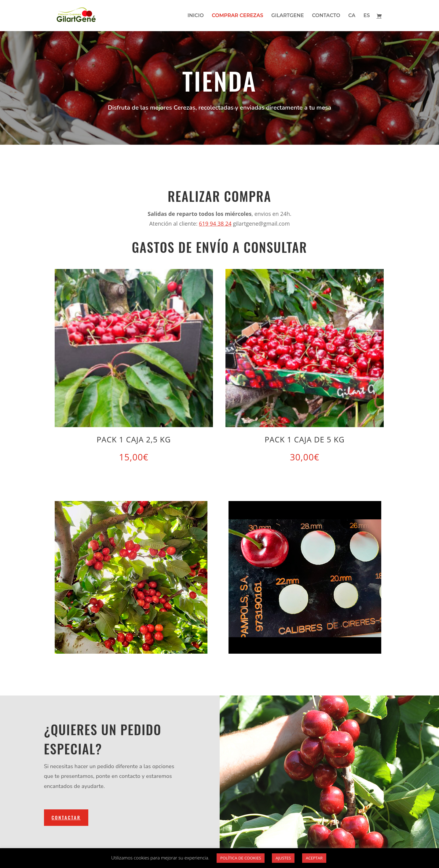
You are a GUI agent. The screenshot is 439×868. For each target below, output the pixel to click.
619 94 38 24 (215, 223)
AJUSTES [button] (283, 858)
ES (367, 16)
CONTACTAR (66, 817)
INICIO (196, 16)
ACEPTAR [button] (314, 858)
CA (352, 16)
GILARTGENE (288, 16)
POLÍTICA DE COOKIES (241, 858)
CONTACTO (326, 16)
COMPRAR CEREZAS (237, 16)
